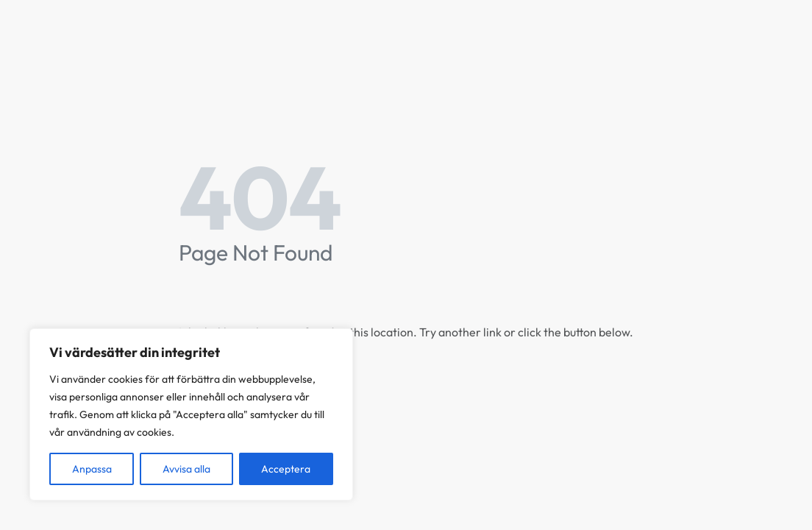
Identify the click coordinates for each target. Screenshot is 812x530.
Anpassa (92, 469)
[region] (191, 414)
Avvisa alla (186, 469)
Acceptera (286, 469)
